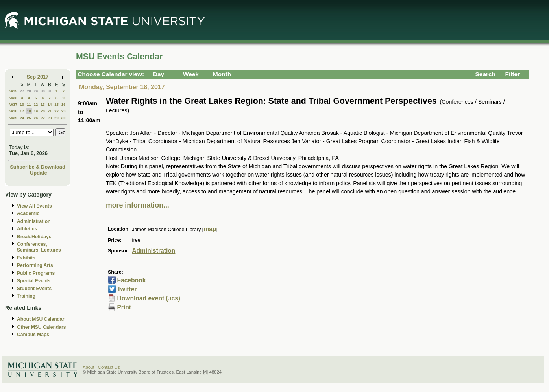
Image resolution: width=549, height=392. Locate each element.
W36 (13, 98)
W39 (13, 118)
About (89, 367)
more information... (138, 205)
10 (22, 104)
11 (29, 104)
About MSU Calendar (41, 319)
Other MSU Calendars (42, 327)
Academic (28, 213)
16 (64, 104)
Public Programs (36, 273)
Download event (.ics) (149, 298)
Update (39, 173)
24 (22, 118)
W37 (13, 104)
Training (26, 296)
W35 (13, 91)
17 (22, 111)
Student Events (34, 289)
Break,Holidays (34, 237)
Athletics (27, 229)
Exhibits (26, 258)
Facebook (131, 280)
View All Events (34, 206)
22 (56, 111)
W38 (13, 111)
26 (36, 118)
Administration (34, 221)
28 (29, 91)
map (210, 229)
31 (50, 91)
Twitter (127, 289)
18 (29, 111)
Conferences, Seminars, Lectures (39, 247)
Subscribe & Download (38, 167)
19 (36, 111)
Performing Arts (35, 265)
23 (64, 111)
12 (36, 104)
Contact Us (109, 367)
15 (56, 104)
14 (50, 104)
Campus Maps (33, 335)
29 (36, 91)
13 (43, 104)
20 (43, 111)
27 (22, 91)
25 (29, 118)
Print (124, 307)
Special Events (34, 281)
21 (50, 111)
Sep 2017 (38, 77)
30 (43, 91)
